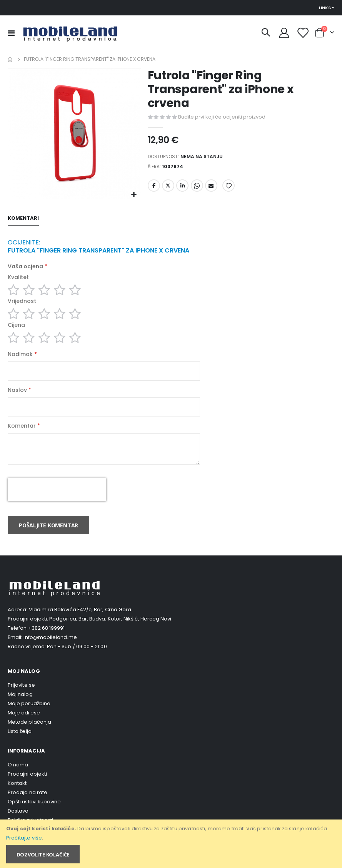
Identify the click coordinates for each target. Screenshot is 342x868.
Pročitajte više (24, 838)
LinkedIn (182, 189)
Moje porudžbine (29, 714)
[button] (134, 195)
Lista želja (20, 742)
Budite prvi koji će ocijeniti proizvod (222, 117)
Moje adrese (24, 723)
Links (325, 8)
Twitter (168, 189)
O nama (18, 775)
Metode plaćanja (29, 733)
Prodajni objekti (27, 785)
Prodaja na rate (28, 803)
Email (211, 189)
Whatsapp (197, 189)
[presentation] (57, 500)
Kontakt (17, 794)
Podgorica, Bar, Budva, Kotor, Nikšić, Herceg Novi (110, 630)
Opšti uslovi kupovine (34, 812)
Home (10, 59)
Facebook (154, 189)
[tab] (23, 219)
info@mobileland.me (50, 648)
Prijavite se (21, 696)
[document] (172, 844)
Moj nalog (20, 705)
